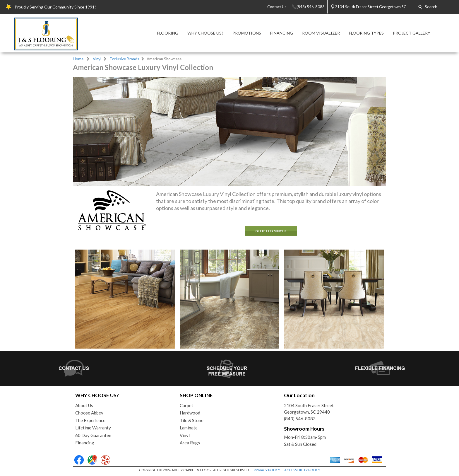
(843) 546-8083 (300, 419)
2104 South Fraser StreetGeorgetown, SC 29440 (309, 409)
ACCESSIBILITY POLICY (302, 470)
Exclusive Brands (124, 59)
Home (78, 59)
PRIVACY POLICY (267, 470)
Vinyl (97, 59)
